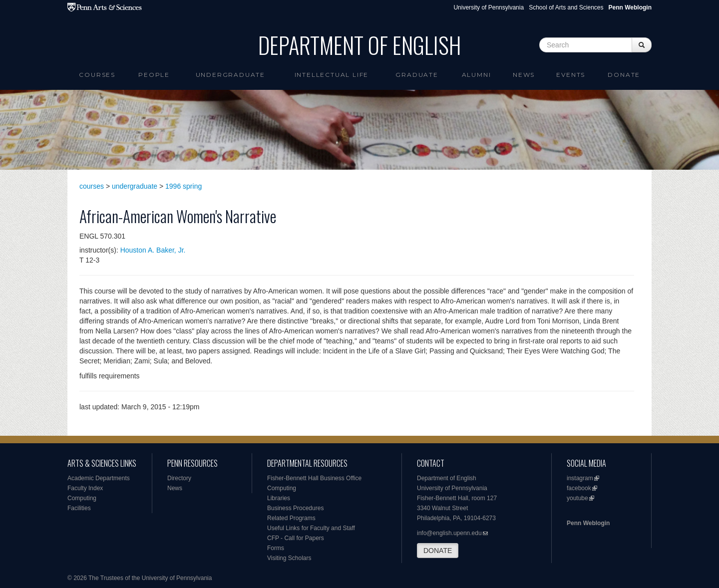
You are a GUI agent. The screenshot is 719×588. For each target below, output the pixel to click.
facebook (579, 488)
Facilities (79, 508)
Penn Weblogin (588, 523)
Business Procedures (295, 508)
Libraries (279, 498)
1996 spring (183, 186)
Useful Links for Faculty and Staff (311, 528)
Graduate (417, 75)
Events (571, 75)
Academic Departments (99, 478)
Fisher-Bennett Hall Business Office (314, 478)
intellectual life (332, 75)
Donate (624, 75)
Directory (179, 478)
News (524, 75)
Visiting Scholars (289, 558)
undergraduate (135, 186)
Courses (97, 75)
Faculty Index (85, 488)
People (154, 75)
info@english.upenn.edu (449, 533)
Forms (276, 548)
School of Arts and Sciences (566, 7)
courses (92, 186)
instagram (580, 478)
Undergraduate (230, 75)
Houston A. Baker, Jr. (153, 250)
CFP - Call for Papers (296, 538)
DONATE (438, 551)
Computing (82, 498)
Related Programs (291, 518)
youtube (577, 498)
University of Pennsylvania (489, 7)
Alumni (477, 75)
